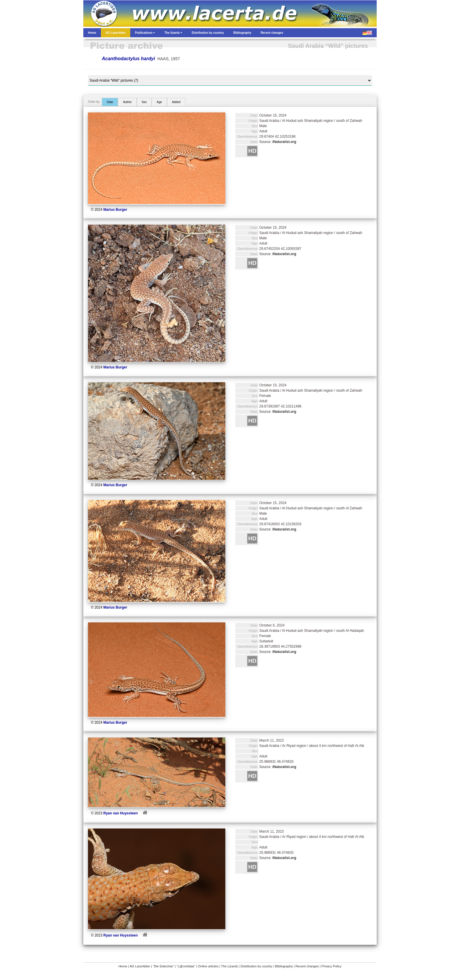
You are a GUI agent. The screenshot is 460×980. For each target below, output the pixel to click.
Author (127, 102)
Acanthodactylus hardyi (128, 59)
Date (110, 102)
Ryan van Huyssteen (120, 813)
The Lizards (229, 966)
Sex (144, 102)
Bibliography (284, 966)
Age (159, 102)
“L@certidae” (186, 966)
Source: (278, 142)
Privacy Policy (332, 966)
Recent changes (307, 966)
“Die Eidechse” (163, 966)
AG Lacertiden (140, 966)
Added (176, 102)
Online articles (208, 966)
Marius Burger (115, 210)
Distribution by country (257, 966)
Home (123, 966)
